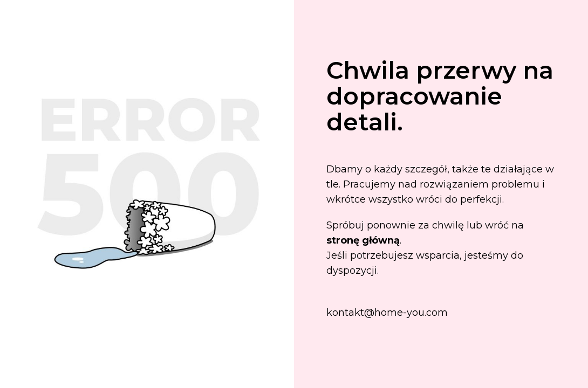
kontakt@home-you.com (387, 313)
